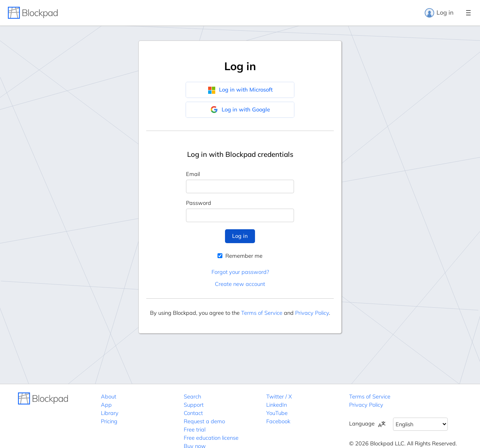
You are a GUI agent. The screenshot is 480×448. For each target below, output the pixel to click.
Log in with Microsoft (240, 90)
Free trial (195, 429)
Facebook (278, 421)
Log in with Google (240, 110)
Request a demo (204, 421)
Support (194, 405)
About (109, 396)
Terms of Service (262, 313)
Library (110, 413)
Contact (193, 413)
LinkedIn (277, 405)
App (106, 405)
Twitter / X (279, 396)
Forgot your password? (240, 272)
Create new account (240, 284)
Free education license (211, 438)
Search (192, 396)
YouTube (277, 413)
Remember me (240, 256)
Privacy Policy (312, 313)
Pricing (109, 421)
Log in (439, 13)
